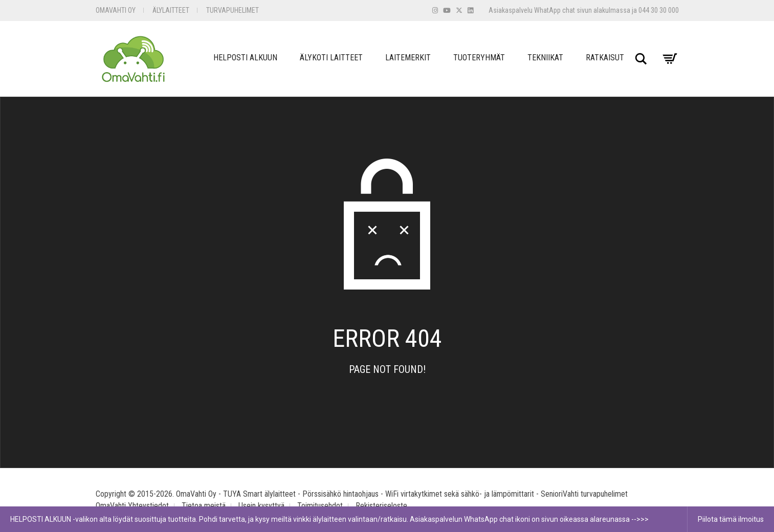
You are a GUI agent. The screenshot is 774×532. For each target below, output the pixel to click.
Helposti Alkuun (245, 58)
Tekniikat (545, 58)
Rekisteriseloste (381, 506)
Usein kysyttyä (261, 506)
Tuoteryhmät (479, 58)
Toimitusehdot (320, 506)
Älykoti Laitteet (331, 58)
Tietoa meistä (204, 506)
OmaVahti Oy (116, 10)
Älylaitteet (171, 10)
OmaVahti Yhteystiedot (132, 506)
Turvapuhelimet (233, 10)
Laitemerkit (408, 58)
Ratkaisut (605, 58)
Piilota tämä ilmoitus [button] (731, 519)
